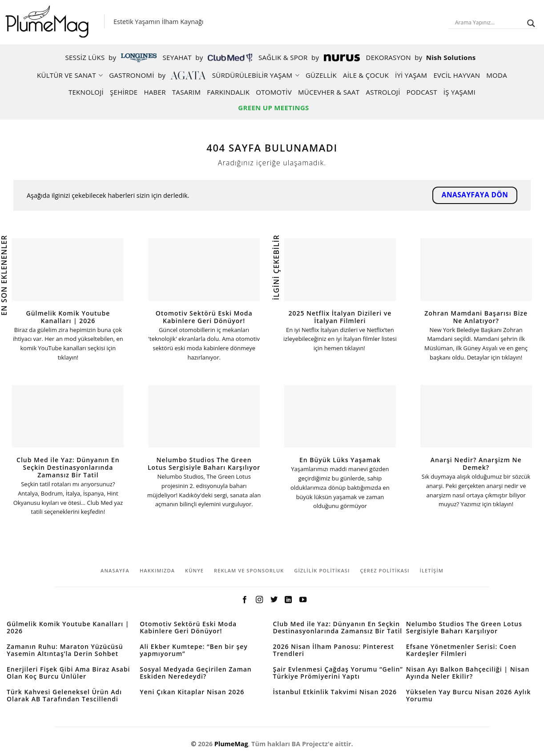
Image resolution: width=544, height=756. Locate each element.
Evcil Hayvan (457, 75)
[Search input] (489, 22)
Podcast (422, 92)
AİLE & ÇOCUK (366, 75)
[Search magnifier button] (531, 23)
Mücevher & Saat (329, 92)
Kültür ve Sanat (70, 75)
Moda (497, 75)
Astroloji (383, 92)
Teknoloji (86, 92)
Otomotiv (274, 92)
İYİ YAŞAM (411, 75)
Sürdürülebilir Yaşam (256, 75)
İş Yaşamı (459, 92)
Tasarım (187, 92)
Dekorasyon (421, 57)
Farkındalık (228, 92)
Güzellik (321, 75)
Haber (155, 92)
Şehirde (124, 92)
